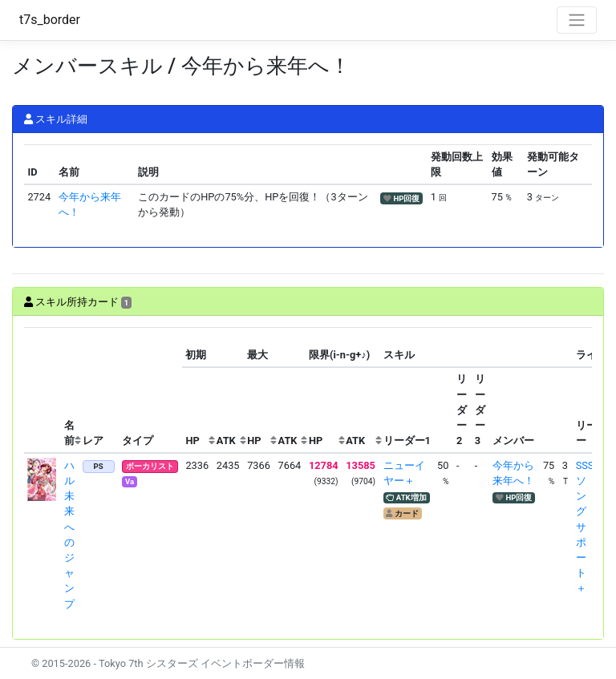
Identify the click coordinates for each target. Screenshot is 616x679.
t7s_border (50, 20)
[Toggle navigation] (577, 20)
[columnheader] (43, 390)
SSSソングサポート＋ (585, 527)
